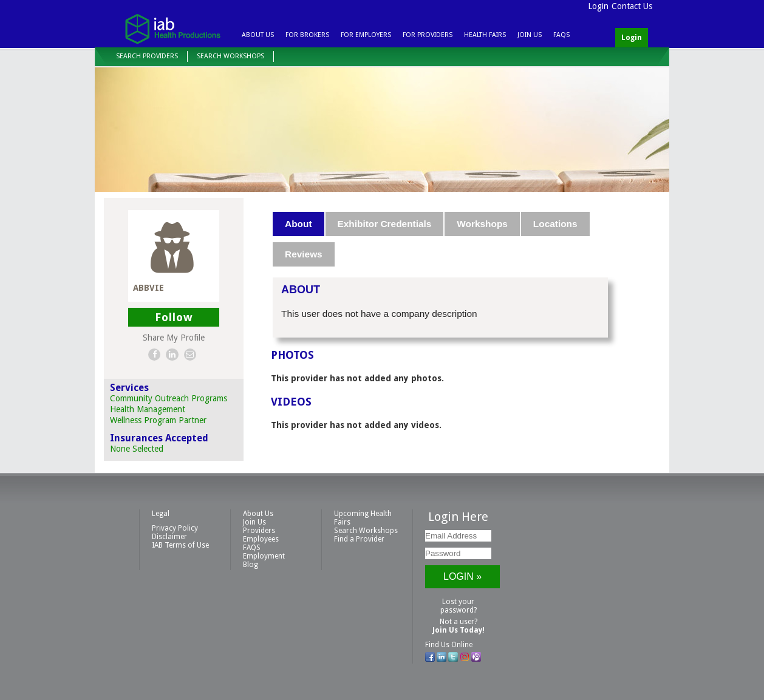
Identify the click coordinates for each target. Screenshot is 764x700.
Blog (251, 565)
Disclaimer (169, 537)
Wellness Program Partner (158, 420)
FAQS (561, 35)
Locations (555, 224)
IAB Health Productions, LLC (172, 28)
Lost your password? (459, 606)
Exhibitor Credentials (385, 224)
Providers (259, 531)
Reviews (304, 254)
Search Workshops (230, 56)
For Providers (428, 35)
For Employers (366, 35)
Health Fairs (485, 35)
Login (598, 6)
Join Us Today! (459, 630)
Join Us (530, 35)
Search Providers (147, 56)
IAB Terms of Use (180, 545)
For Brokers (307, 35)
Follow (174, 317)
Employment (264, 556)
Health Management (148, 409)
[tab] (299, 224)
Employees (261, 539)
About (298, 224)
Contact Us (632, 6)
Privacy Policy (175, 528)
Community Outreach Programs (169, 398)
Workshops (482, 224)
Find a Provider (359, 539)
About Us (258, 35)
